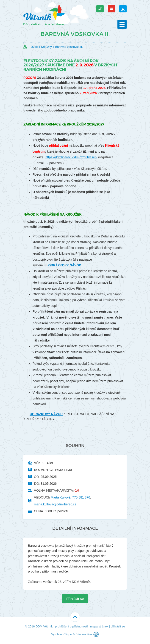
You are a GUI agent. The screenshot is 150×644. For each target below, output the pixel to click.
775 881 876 (81, 497)
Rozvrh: (41, 470)
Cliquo (68, 634)
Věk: (38, 463)
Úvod (34, 47)
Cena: (39, 511)
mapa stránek (99, 626)
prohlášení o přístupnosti (71, 626)
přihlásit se (118, 626)
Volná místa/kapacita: (54, 490)
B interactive (84, 634)
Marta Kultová (61, 497)
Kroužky (46, 47)
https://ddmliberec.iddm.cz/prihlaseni (71, 157)
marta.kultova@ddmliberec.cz (55, 504)
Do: (37, 484)
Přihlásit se (75, 599)
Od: (37, 477)
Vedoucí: (42, 497)
